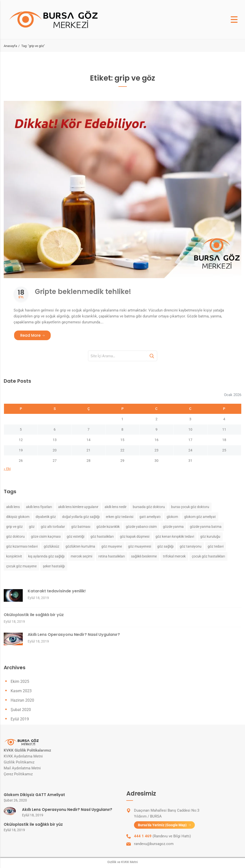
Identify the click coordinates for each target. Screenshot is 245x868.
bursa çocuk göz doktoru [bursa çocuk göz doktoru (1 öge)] (190, 507)
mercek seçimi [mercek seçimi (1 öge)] (81, 556)
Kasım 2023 (21, 691)
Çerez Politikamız (18, 775)
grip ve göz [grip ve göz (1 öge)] (14, 527)
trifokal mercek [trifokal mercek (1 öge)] (174, 556)
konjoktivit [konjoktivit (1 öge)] (14, 556)
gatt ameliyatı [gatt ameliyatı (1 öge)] (150, 517)
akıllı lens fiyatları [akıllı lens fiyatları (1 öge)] (39, 507)
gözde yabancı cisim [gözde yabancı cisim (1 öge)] (141, 527)
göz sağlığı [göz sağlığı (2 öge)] (165, 547)
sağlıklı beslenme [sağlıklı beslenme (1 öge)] (144, 556)
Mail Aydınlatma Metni (22, 769)
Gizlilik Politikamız (19, 763)
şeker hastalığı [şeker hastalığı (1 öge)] (54, 566)
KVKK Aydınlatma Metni (23, 757)
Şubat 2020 (21, 710)
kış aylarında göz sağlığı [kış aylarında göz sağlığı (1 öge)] (46, 556)
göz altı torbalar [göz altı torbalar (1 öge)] (53, 527)
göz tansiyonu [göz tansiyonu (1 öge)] (191, 547)
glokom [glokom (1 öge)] (172, 517)
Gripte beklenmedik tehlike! (97, 291)
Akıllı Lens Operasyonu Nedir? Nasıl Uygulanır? (74, 635)
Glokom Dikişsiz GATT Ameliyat (34, 795)
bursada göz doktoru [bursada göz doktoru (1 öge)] (149, 507)
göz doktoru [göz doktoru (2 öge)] (15, 537)
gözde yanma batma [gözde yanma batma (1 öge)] (206, 527)
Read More (36, 335)
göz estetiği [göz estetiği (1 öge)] (76, 537)
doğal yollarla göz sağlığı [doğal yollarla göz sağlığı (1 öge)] (81, 517)
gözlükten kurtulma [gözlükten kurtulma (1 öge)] (80, 547)
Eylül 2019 (20, 720)
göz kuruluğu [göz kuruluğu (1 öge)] (210, 537)
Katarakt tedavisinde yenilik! (57, 591)
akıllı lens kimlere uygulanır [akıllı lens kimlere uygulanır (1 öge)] (78, 507)
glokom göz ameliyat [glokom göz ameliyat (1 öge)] (200, 517)
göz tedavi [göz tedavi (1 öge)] (216, 547)
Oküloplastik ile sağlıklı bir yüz (34, 615)
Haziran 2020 (22, 701)
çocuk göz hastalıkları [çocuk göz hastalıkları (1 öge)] (208, 556)
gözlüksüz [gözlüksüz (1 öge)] (52, 547)
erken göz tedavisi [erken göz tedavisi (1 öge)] (120, 517)
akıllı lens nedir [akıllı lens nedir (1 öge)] (116, 507)
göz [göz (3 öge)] (32, 527)
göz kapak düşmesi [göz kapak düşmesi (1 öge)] (135, 537)
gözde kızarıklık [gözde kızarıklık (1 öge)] (108, 527)
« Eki (7, 469)
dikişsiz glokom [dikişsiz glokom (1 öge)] (18, 517)
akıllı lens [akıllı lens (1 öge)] (13, 507)
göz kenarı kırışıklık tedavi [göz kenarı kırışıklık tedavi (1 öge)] (175, 537)
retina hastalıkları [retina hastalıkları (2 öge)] (112, 556)
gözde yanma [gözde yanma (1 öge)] (173, 527)
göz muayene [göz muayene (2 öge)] (112, 547)
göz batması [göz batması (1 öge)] (81, 527)
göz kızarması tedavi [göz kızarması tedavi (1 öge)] (22, 547)
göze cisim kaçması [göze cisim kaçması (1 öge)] (46, 537)
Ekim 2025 (20, 682)
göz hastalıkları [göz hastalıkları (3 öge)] (102, 537)
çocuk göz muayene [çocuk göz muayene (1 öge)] (21, 566)
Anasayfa (10, 46)
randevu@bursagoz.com (154, 846)
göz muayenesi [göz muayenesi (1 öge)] (140, 547)
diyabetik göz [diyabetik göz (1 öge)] (46, 517)
